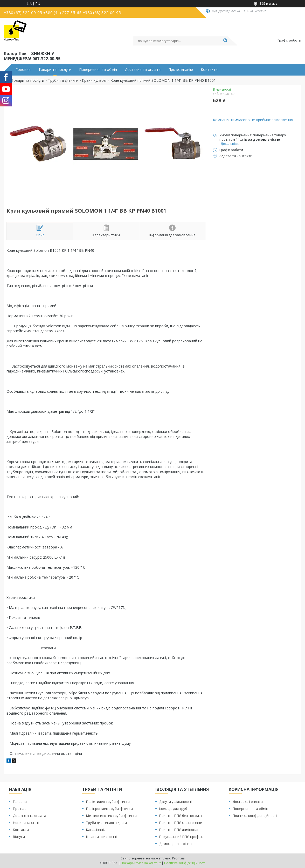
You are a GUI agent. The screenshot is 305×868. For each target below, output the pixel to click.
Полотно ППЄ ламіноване (180, 830)
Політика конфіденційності (255, 816)
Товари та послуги (55, 70)
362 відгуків (268, 4)
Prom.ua (178, 858)
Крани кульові (94, 80)
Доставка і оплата (248, 802)
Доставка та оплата (143, 70)
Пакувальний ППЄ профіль (181, 837)
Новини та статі (26, 823)
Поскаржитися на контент (141, 863)
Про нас (19, 809)
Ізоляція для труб (173, 809)
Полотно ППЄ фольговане (181, 823)
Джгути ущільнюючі (175, 802)
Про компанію (181, 70)
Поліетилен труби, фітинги (108, 802)
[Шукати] (225, 41)
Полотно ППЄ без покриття (182, 816)
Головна (23, 70)
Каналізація (96, 830)
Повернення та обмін (98, 70)
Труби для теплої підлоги (106, 823)
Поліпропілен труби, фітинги (109, 809)
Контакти (209, 70)
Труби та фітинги (63, 80)
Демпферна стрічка (175, 844)
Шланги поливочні (101, 837)
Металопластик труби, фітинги (111, 816)
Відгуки (19, 837)
